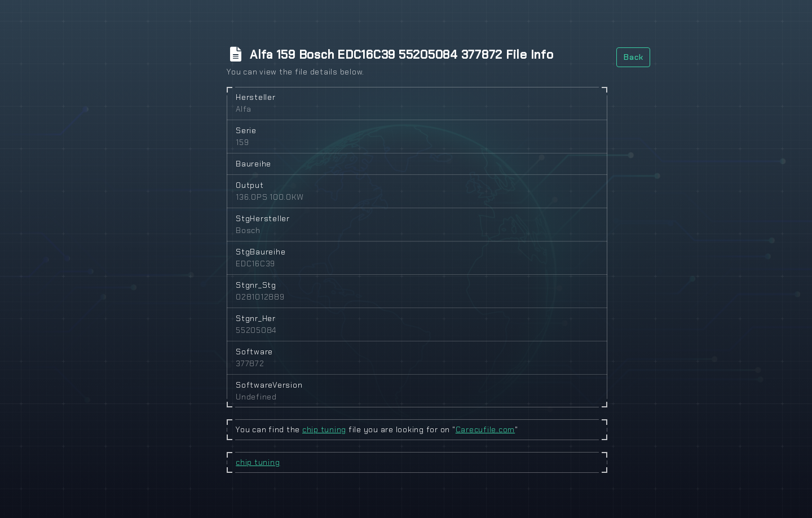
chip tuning (324, 429)
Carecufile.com (486, 429)
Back (633, 57)
